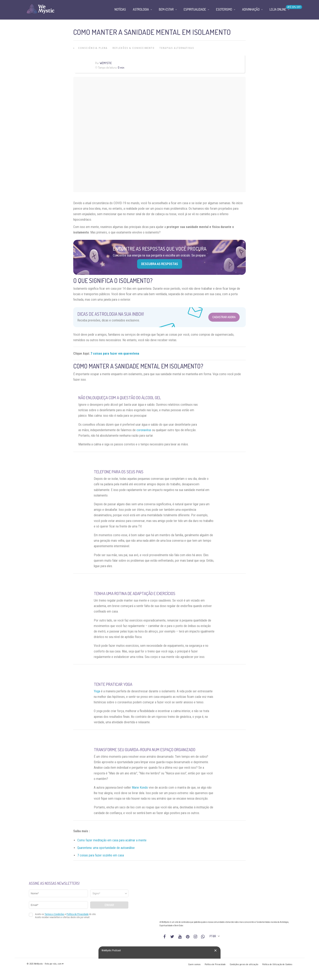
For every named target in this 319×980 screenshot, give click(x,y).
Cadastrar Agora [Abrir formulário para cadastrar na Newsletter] (224, 317)
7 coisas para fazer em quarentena (115, 354)
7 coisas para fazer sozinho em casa (101, 855)
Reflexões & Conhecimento (134, 48)
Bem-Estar (166, 9)
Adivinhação (251, 9)
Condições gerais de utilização (244, 964)
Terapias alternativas (177, 48)
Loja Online (278, 9)
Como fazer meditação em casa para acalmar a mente (112, 840)
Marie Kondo (140, 788)
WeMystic (106, 63)
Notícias (120, 9)
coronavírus (144, 430)
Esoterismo (224, 9)
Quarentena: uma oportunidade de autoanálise (106, 848)
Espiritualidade (195, 9)
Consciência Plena (93, 48)
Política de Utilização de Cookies (277, 964)
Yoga (97, 691)
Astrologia (141, 9)
